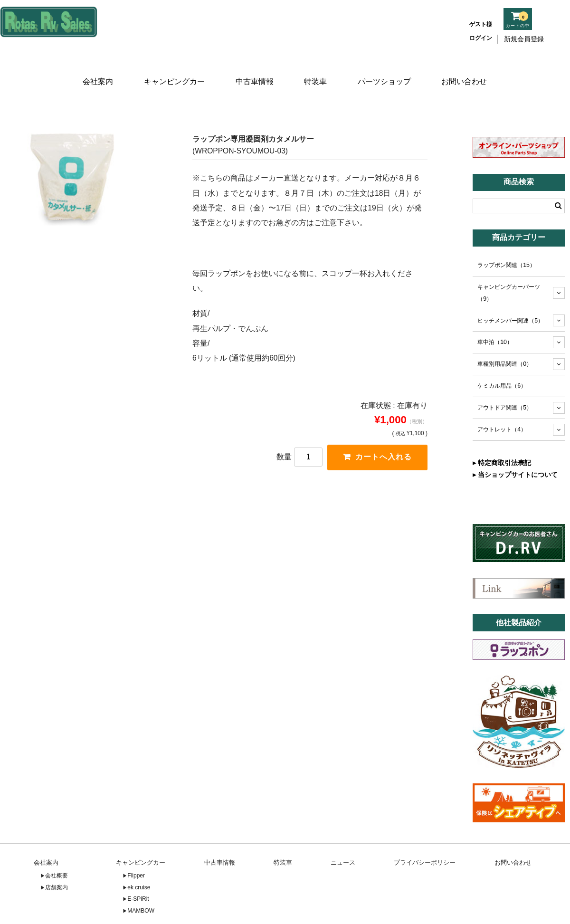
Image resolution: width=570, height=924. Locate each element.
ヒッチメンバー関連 (510, 295)
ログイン (481, 38)
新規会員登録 (524, 39)
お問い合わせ (467, 70)
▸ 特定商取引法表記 (502, 437)
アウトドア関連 (505, 382)
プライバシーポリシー (425, 837)
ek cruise (139, 862)
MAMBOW (141, 885)
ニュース (343, 837)
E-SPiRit (138, 874)
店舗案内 (57, 862)
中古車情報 (253, 70)
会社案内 (96, 70)
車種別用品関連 (505, 339)
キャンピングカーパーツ (509, 267)
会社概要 (57, 850)
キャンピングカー (173, 70)
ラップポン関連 (506, 239)
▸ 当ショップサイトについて (515, 449)
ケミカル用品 (502, 361)
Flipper (136, 850)
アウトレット (502, 404)
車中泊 (495, 317)
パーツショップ (386, 70)
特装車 (317, 70)
